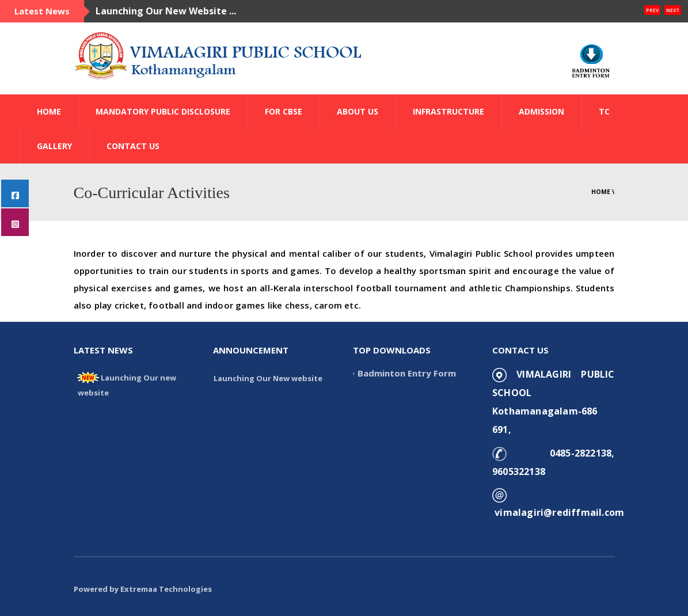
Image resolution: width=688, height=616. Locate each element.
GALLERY (54, 146)
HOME (49, 111)
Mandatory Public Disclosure (163, 111)
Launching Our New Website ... (166, 11)
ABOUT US (358, 111)
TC (604, 111)
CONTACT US (133, 146)
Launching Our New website (268, 378)
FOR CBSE (284, 111)
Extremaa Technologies (166, 589)
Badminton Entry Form (407, 373)
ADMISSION (541, 111)
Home (601, 192)
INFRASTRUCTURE (448, 111)
